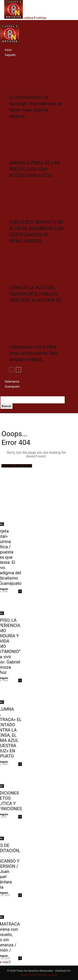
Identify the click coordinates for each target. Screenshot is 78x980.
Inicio (8, 50)
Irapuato (10, 55)
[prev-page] (12, 370)
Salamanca (12, 381)
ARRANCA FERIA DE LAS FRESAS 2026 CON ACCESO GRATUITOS (34, 169)
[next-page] (18, 370)
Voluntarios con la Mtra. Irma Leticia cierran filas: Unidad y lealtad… (34, 353)
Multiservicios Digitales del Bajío (39, 975)
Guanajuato (12, 386)
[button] (2, 22)
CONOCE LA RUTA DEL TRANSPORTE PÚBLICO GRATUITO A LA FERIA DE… (37, 294)
